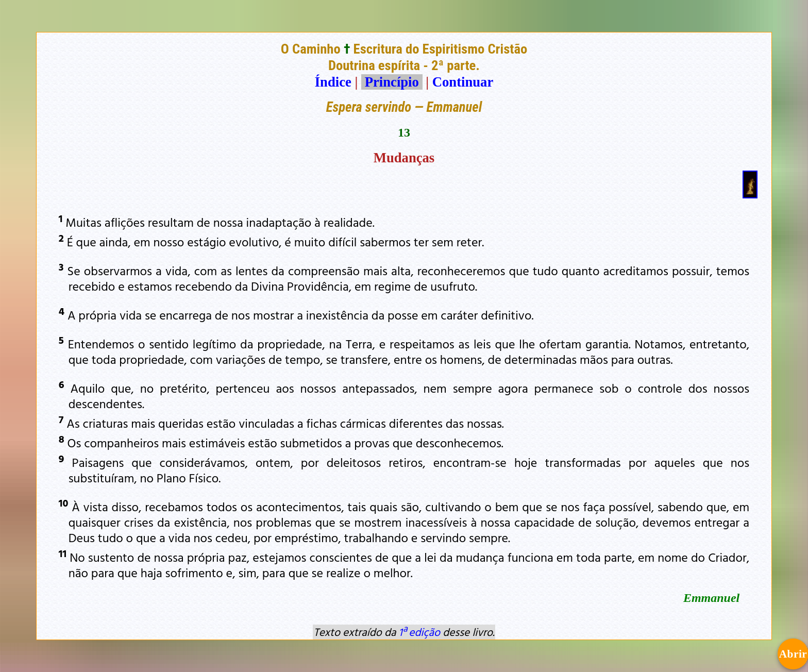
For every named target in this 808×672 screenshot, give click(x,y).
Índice (333, 82)
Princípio (392, 82)
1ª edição (419, 632)
